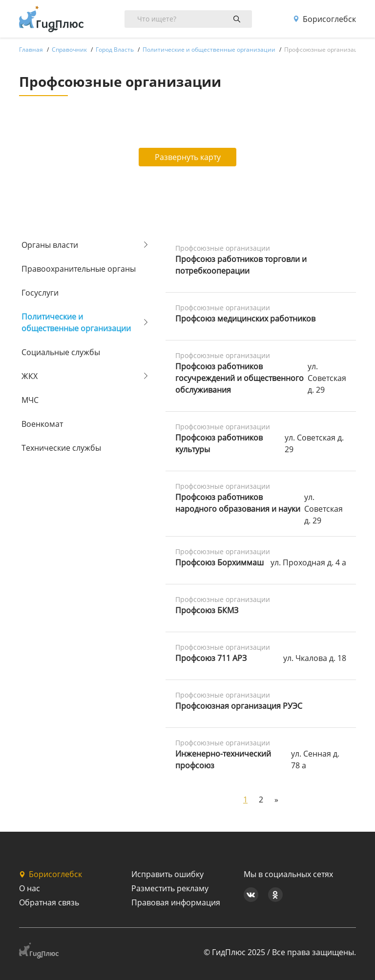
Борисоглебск (324, 19)
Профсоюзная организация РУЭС (239, 706)
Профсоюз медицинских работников (245, 319)
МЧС (30, 400)
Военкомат (42, 424)
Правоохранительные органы (79, 269)
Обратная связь (49, 902)
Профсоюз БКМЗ (207, 610)
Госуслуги (40, 293)
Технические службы (61, 448)
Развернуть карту (188, 157)
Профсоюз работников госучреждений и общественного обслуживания (240, 378)
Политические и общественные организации (76, 322)
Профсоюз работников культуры (219, 443)
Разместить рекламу (170, 888)
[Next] (276, 800)
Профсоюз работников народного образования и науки (238, 503)
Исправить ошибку (167, 874)
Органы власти (50, 245)
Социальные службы (61, 352)
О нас (30, 888)
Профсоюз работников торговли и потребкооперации (241, 265)
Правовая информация (176, 902)
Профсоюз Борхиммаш (219, 562)
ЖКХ (30, 376)
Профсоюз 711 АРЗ (211, 658)
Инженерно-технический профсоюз (223, 760)
